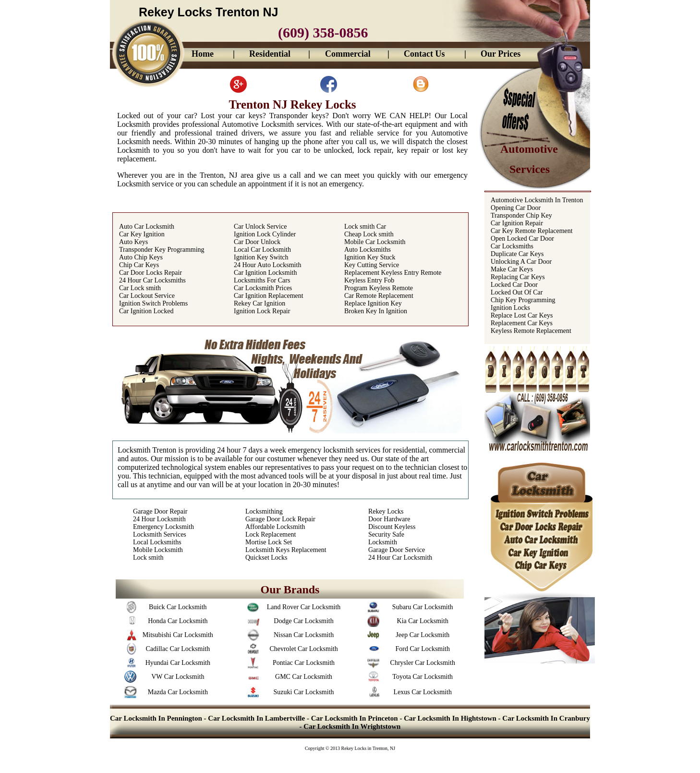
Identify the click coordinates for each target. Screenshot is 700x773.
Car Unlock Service (260, 227)
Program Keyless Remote (379, 288)
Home (203, 54)
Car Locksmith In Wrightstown (352, 726)
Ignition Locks (510, 308)
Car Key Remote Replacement (532, 231)
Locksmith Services (160, 534)
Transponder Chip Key (521, 215)
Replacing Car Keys (518, 277)
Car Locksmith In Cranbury (546, 718)
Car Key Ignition (142, 234)
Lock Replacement (271, 534)
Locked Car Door (514, 285)
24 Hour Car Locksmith (400, 558)
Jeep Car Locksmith (422, 635)
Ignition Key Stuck (370, 257)
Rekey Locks (386, 511)
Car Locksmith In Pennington (157, 718)
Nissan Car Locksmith (304, 635)
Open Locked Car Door (522, 239)
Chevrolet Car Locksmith (303, 649)
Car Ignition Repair (517, 223)
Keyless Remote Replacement (531, 331)
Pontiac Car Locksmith (304, 663)
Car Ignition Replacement (269, 296)
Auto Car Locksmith (147, 227)
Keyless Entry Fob (369, 280)
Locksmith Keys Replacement (286, 550)
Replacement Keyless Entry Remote (393, 273)
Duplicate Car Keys (517, 254)
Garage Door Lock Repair (280, 519)
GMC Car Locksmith (304, 677)
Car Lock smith (140, 288)
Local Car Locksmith (262, 250)
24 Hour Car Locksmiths (152, 280)
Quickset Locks (266, 558)
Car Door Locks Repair (151, 273)
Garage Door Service (397, 550)
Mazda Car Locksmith (178, 692)
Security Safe (386, 534)
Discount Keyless (392, 527)
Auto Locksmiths (368, 250)
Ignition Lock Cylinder (265, 234)
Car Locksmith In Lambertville (256, 718)
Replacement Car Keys (522, 323)
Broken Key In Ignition (376, 311)
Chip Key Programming (523, 300)
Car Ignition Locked (146, 311)
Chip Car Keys (139, 265)
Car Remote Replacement (379, 296)
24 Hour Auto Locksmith (267, 265)
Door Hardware (389, 519)
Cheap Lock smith (369, 234)
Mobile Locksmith (158, 550)
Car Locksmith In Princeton (355, 718)
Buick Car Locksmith (178, 607)
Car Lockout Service (147, 296)
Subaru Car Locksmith (423, 607)
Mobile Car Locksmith (375, 242)
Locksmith (383, 542)
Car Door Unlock (257, 242)
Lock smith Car (365, 227)
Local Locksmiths (157, 542)
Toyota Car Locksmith (422, 677)
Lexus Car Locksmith (423, 692)
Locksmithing (264, 511)
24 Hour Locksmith (159, 519)
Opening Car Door (516, 208)
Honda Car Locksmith (178, 621)
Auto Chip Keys (141, 257)
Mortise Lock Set (269, 542)
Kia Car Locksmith (423, 621)
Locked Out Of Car (517, 292)
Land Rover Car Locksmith (304, 607)
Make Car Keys (512, 269)
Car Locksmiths (512, 246)
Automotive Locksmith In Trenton (537, 200)
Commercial (348, 54)
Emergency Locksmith (163, 527)
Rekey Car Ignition (259, 303)
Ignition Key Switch (261, 257)
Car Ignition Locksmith (265, 273)
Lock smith (148, 558)
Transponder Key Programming (162, 250)
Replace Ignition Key (373, 303)
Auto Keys (133, 242)
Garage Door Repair (160, 511)
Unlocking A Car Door (521, 262)
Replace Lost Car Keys (522, 315)
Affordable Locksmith (275, 527)
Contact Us (424, 54)
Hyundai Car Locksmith (178, 663)
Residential (270, 54)
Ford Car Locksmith (422, 649)
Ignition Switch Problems (153, 303)
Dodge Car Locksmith (303, 621)
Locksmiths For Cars (262, 280)
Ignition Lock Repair (262, 311)
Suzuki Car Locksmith (304, 692)
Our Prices (501, 54)
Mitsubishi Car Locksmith (178, 635)
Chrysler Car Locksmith (423, 663)
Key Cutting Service (372, 265)
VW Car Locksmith (178, 677)
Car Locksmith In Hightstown (450, 718)
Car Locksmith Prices (263, 288)
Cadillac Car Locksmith (178, 649)
